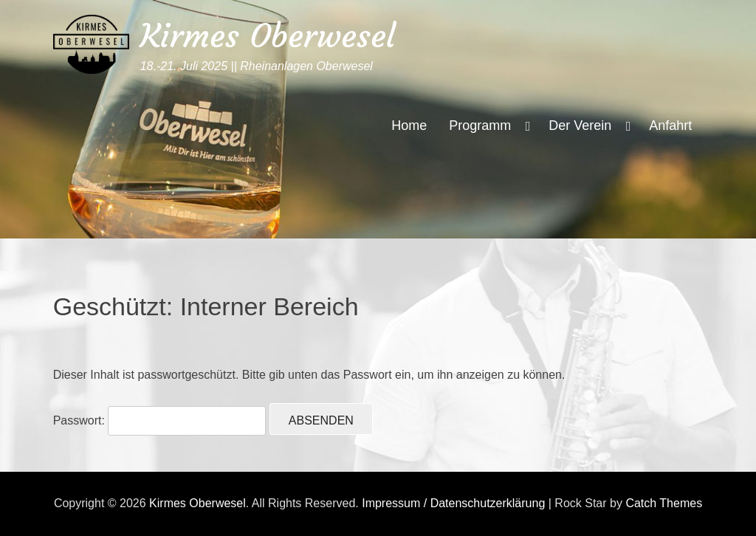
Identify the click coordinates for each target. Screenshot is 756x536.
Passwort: (160, 420)
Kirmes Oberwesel (268, 36)
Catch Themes (664, 503)
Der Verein (580, 126)
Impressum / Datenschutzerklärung (453, 503)
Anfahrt (670, 126)
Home (409, 126)
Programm (480, 126)
